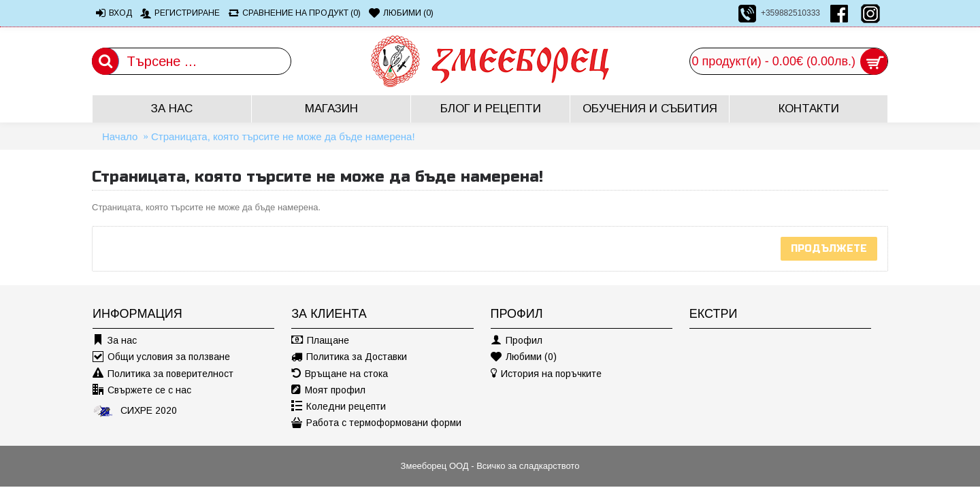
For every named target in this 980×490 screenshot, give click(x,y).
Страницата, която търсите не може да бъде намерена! (283, 136)
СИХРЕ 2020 (135, 410)
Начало (120, 136)
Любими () (524, 357)
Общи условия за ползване (161, 357)
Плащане (320, 341)
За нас (115, 341)
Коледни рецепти (339, 407)
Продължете (829, 249)
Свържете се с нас (142, 390)
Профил (517, 341)
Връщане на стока (340, 374)
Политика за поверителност (163, 374)
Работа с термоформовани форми (376, 423)
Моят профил (328, 390)
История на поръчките (546, 374)
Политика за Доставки (349, 357)
